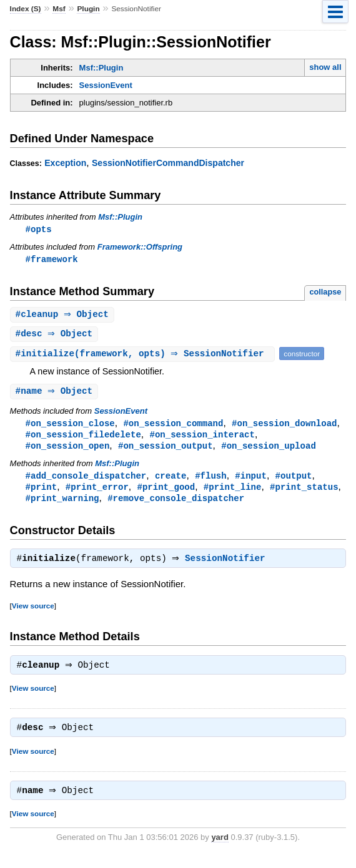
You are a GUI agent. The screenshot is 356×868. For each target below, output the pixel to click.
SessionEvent (106, 85)
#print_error (97, 493)
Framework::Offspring (140, 247)
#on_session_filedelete (83, 438)
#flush (211, 481)
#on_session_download (284, 427)
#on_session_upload (269, 450)
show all (325, 67)
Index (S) (26, 9)
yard (220, 849)
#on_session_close (70, 427)
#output (293, 481)
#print (42, 493)
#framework (52, 260)
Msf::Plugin (101, 68)
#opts (39, 229)
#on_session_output (166, 450)
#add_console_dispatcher (86, 481)
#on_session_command (173, 427)
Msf (59, 9)
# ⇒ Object (64, 316)
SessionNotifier (228, 567)
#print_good (166, 493)
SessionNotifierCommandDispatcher (168, 163)
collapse (325, 293)
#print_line (233, 493)
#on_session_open (68, 450)
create (171, 481)
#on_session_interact (202, 438)
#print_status (304, 493)
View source (33, 614)
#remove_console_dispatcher (176, 505)
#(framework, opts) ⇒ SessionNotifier (144, 356)
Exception (65, 163)
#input (251, 481)
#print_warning (62, 505)
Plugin (88, 9)
